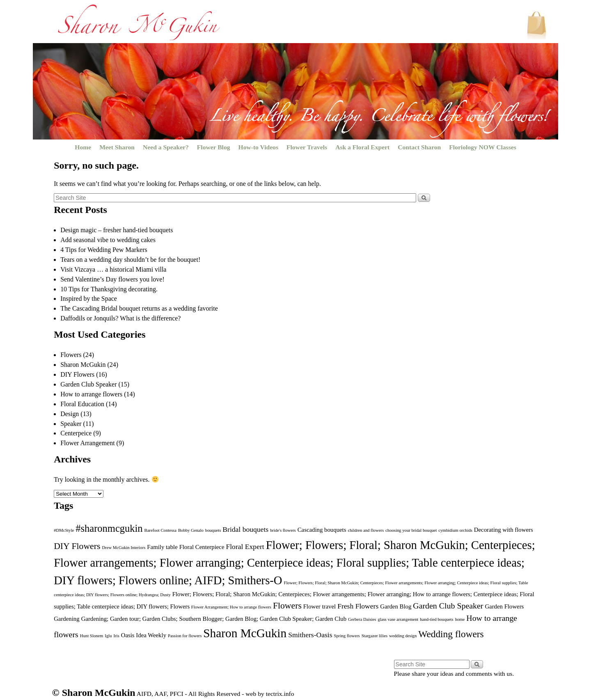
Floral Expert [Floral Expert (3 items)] (245, 547)
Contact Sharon (419, 147)
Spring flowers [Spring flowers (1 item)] (347, 636)
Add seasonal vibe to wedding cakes (108, 240)
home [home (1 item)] (460, 619)
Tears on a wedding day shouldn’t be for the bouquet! (130, 260)
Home (83, 147)
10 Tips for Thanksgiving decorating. (109, 289)
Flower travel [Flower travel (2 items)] (320, 606)
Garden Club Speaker (88, 384)
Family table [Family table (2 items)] (162, 547)
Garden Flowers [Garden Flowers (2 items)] (504, 606)
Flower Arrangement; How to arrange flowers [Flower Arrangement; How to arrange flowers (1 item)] (231, 607)
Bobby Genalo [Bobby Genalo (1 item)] (191, 530)
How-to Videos (258, 147)
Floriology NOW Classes (482, 147)
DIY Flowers (77, 374)
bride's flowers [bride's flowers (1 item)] (283, 530)
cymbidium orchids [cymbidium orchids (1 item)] (455, 530)
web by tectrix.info (270, 694)
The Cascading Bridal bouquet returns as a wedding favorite (139, 308)
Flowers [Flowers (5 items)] (287, 606)
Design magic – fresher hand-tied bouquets (117, 230)
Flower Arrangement (87, 443)
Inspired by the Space (89, 299)
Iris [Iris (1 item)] (117, 636)
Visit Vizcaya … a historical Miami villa (113, 269)
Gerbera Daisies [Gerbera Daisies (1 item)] (362, 619)
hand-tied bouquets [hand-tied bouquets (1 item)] (436, 619)
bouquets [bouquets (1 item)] (213, 530)
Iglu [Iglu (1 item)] (108, 636)
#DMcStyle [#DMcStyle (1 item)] (64, 530)
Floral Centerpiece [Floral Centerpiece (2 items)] (202, 547)
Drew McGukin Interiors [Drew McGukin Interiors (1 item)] (124, 548)
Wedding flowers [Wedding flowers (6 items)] (451, 634)
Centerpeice (76, 433)
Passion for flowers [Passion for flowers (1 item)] (185, 636)
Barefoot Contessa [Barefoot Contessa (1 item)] (160, 530)
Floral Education (82, 404)
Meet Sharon (117, 147)
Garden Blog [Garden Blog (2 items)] (396, 606)
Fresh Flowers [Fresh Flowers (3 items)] (358, 606)
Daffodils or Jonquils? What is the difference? (120, 318)
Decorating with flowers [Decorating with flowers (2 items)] (504, 530)
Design (70, 414)
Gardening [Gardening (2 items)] (66, 619)
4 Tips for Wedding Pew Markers (104, 250)
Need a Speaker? (166, 147)
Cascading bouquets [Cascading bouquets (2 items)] (322, 530)
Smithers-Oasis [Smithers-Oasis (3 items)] (310, 635)
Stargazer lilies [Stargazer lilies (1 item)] (375, 636)
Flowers (71, 355)
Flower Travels (307, 147)
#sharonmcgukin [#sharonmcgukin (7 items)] (109, 528)
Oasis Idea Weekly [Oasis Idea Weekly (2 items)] (144, 635)
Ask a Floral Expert (362, 147)
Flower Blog (214, 147)
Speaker (71, 424)
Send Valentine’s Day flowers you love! (112, 279)
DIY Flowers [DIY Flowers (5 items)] (77, 546)
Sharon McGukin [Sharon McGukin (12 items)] (245, 633)
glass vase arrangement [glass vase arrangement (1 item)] (398, 619)
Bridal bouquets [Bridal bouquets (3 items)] (245, 529)
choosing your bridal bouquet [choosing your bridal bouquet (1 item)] (411, 530)
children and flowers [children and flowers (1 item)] (366, 530)
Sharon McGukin (83, 365)
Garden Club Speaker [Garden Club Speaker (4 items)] (448, 606)
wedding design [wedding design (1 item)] (403, 636)
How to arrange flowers (91, 394)
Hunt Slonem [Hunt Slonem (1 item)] (92, 636)
